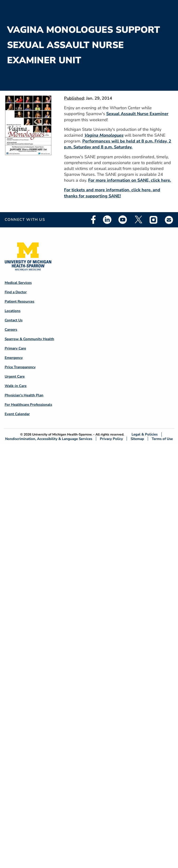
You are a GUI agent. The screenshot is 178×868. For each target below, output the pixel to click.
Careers (11, 330)
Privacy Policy (111, 439)
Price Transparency (20, 367)
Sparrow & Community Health (29, 339)
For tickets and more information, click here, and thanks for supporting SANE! (112, 193)
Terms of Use (162, 439)
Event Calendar (17, 414)
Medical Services (18, 283)
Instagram (154, 220)
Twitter (138, 220)
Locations (13, 311)
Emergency (14, 358)
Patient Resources (19, 301)
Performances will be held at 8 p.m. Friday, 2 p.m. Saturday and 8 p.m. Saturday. (118, 144)
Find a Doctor (16, 292)
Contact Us (14, 320)
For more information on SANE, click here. (130, 180)
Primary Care (15, 348)
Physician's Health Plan (24, 395)
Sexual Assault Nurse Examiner (137, 114)
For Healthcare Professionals (28, 405)
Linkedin (107, 220)
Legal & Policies (145, 434)
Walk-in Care (16, 386)
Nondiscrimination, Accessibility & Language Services (49, 439)
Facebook (93, 220)
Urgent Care (15, 376)
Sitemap (137, 439)
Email (169, 220)
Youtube (123, 220)
